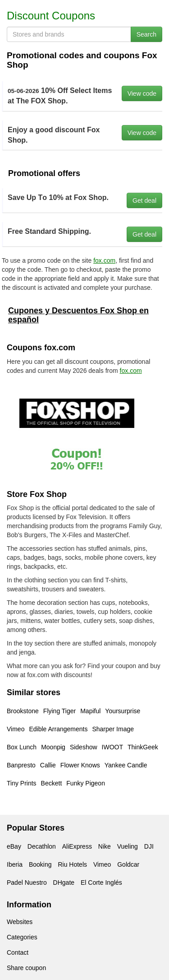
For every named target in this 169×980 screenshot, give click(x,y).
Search (146, 34)
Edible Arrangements (58, 729)
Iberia (15, 864)
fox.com (104, 260)
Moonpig (53, 747)
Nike (105, 846)
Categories (22, 937)
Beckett (52, 783)
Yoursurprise (123, 711)
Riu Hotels (72, 864)
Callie (48, 765)
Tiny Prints (22, 783)
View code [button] (142, 93)
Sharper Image (113, 729)
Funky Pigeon (86, 783)
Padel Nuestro (27, 882)
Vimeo (16, 729)
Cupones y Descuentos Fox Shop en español (78, 315)
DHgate (64, 882)
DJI (149, 846)
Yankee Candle (126, 765)
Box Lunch (22, 747)
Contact (18, 952)
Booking (40, 864)
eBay (14, 846)
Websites (20, 922)
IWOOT (112, 747)
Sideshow (84, 747)
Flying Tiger (59, 711)
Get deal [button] (144, 200)
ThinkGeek (143, 747)
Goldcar (128, 864)
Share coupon (26, 968)
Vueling (128, 846)
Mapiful (90, 711)
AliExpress (77, 846)
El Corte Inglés (101, 882)
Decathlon (42, 846)
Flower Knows (80, 765)
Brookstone (23, 711)
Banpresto (21, 765)
